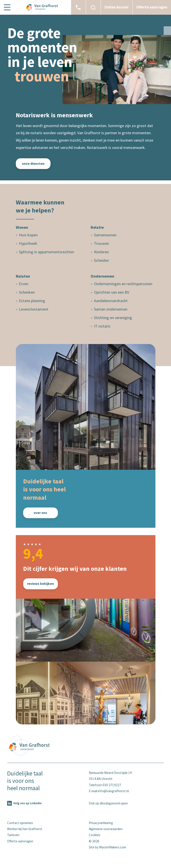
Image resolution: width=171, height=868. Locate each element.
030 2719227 (112, 785)
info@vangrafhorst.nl (113, 791)
